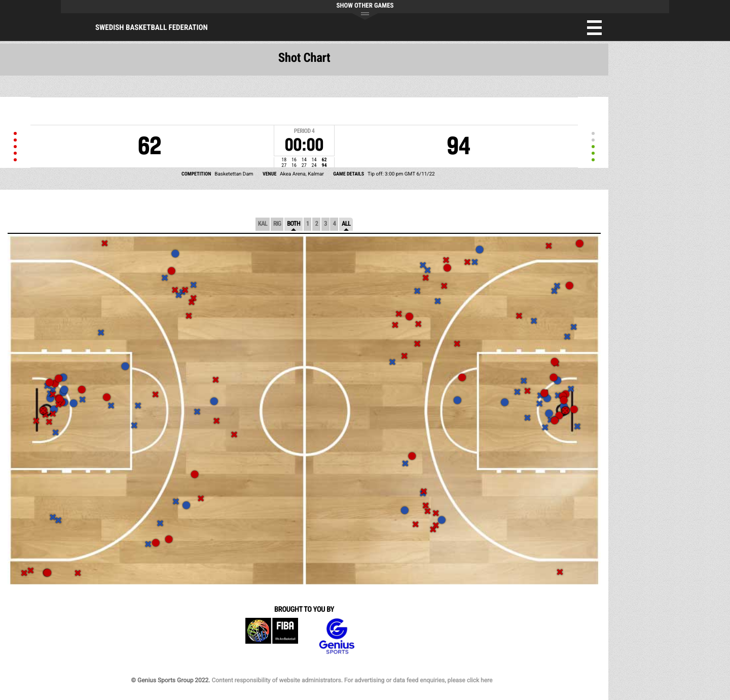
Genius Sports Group (337, 636)
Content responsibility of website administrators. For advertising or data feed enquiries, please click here (352, 680)
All (346, 224)
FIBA (272, 636)
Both (294, 224)
